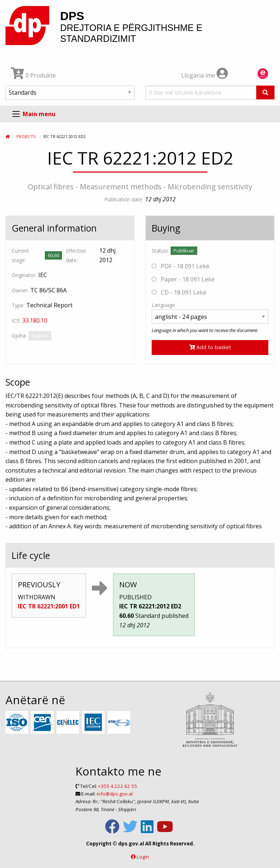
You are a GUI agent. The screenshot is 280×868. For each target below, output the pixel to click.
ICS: (16, 321)
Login (143, 857)
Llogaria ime (205, 75)
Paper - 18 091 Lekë (183, 279)
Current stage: (20, 255)
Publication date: (124, 199)
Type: (18, 305)
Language (163, 305)
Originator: (24, 275)
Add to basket (210, 347)
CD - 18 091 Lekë (179, 292)
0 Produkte (33, 75)
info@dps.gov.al (115, 794)
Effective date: (76, 255)
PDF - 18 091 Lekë (180, 266)
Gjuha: (19, 336)
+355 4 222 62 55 (118, 786)
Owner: (20, 290)
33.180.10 (35, 320)
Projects (26, 136)
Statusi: (160, 251)
